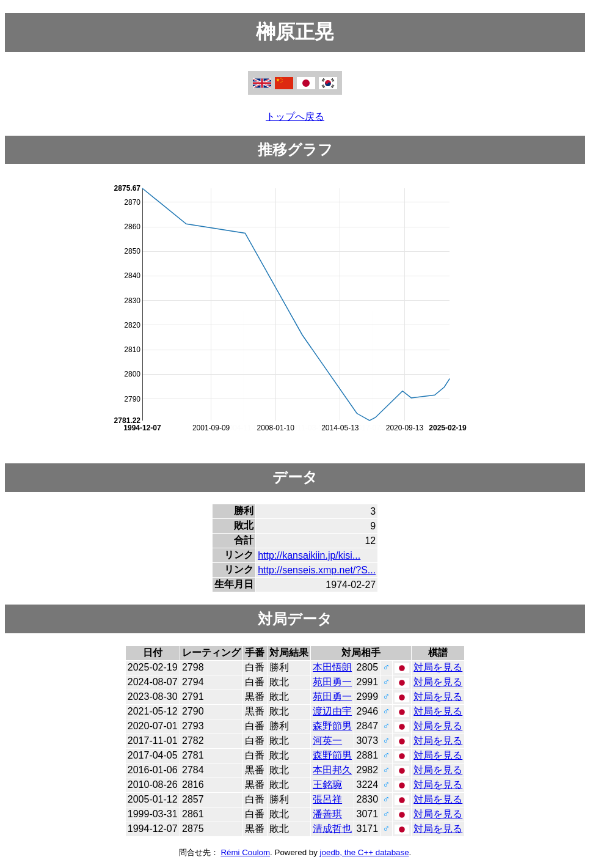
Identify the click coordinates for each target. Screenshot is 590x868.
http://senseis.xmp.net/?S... (317, 570)
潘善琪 (327, 814)
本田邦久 (332, 770)
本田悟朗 (332, 667)
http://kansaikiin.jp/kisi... (309, 555)
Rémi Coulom (245, 852)
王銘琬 (327, 785)
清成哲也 (332, 829)
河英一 (327, 741)
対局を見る (438, 667)
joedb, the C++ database (365, 852)
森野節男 (332, 726)
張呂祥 (327, 799)
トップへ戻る (295, 116)
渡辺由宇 (332, 711)
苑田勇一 (332, 682)
